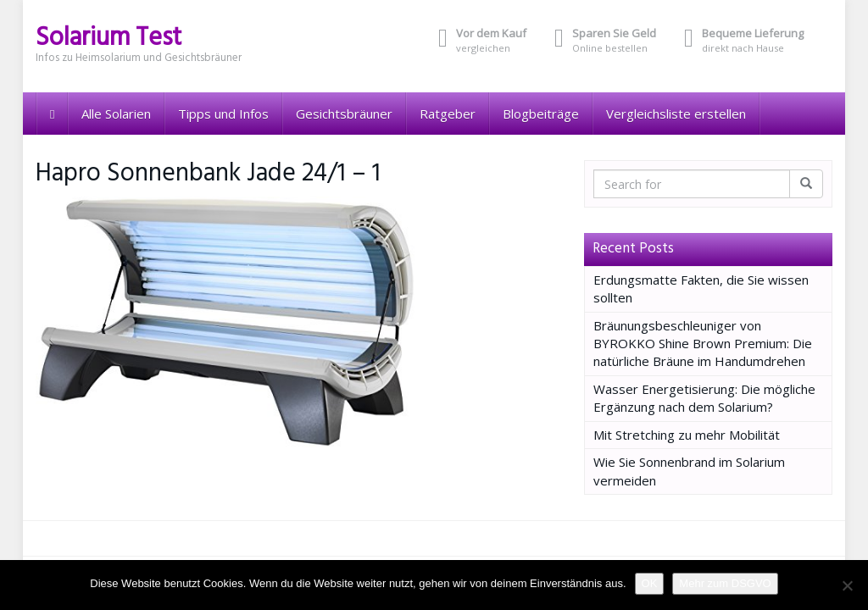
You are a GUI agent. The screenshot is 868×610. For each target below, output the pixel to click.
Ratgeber (448, 114)
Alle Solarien (116, 114)
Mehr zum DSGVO (725, 583)
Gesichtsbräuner (344, 114)
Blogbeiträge (541, 114)
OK (650, 583)
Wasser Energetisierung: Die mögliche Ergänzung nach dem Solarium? (704, 398)
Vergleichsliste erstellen (676, 114)
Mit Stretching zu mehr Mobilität (687, 435)
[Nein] (847, 585)
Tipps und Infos (223, 114)
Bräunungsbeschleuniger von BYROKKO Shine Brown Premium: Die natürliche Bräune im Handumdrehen (703, 344)
